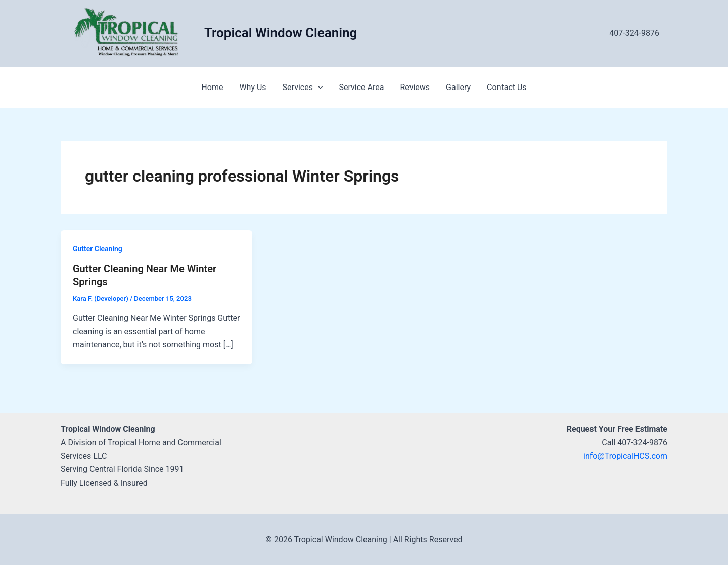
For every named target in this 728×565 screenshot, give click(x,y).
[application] (318, 88)
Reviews (415, 87)
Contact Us (507, 87)
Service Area (362, 87)
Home (212, 87)
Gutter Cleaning (98, 249)
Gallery (458, 87)
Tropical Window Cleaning (281, 33)
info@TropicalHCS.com (625, 456)
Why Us (253, 87)
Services (303, 88)
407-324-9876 (634, 33)
